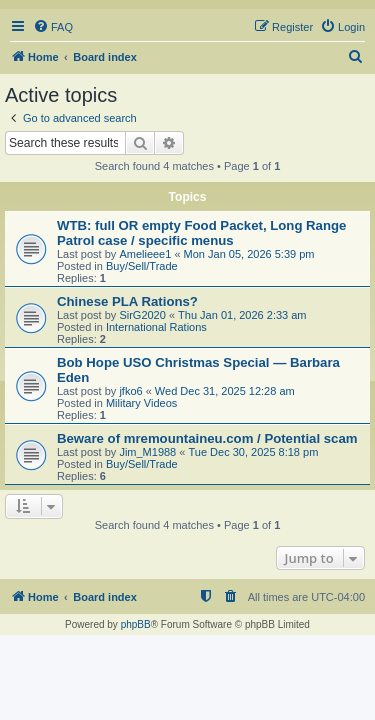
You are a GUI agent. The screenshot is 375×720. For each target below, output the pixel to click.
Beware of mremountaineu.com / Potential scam (207, 438)
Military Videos (141, 403)
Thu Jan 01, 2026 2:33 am (242, 315)
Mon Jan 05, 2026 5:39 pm (249, 254)
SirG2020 (142, 315)
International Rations (156, 327)
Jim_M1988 (147, 452)
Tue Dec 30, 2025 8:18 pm (253, 452)
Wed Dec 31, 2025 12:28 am (225, 391)
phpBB (136, 624)
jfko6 (130, 391)
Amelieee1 (145, 254)
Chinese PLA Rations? (127, 301)
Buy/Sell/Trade (142, 266)
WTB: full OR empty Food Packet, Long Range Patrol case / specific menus (201, 233)
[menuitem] (53, 27)
